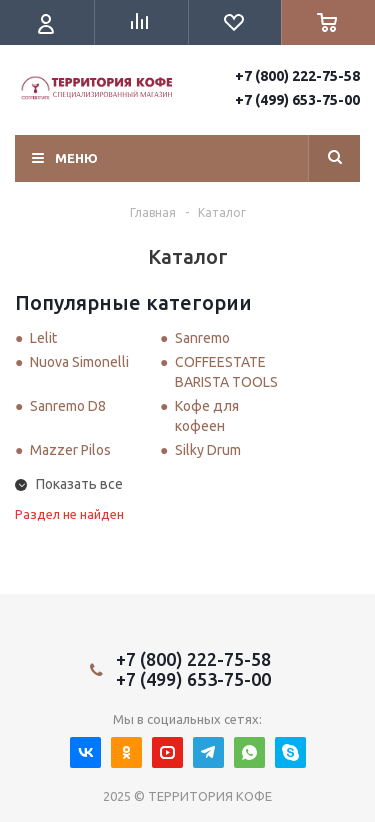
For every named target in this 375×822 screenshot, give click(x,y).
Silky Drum (208, 450)
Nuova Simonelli (79, 362)
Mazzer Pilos (70, 450)
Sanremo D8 (68, 406)
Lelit (43, 338)
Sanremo (202, 338)
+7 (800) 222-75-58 (297, 76)
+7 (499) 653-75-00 (297, 100)
